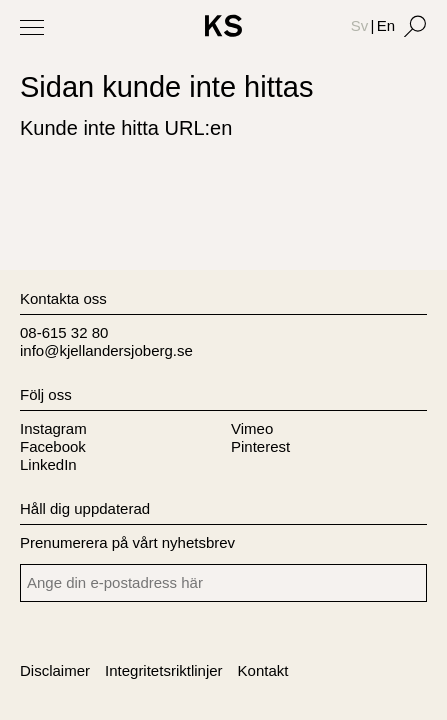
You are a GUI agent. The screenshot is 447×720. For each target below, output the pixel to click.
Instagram (53, 428)
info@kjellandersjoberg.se (106, 350)
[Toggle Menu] (32, 27)
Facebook (53, 446)
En (386, 25)
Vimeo (252, 428)
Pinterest (260, 446)
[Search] (415, 26)
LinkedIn (48, 464)
